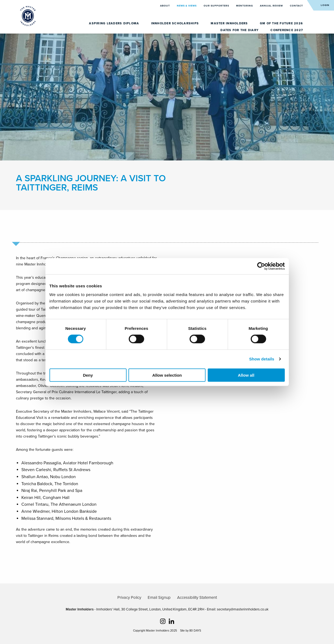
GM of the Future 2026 (281, 23)
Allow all (246, 375)
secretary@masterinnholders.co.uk (243, 609)
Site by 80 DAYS (191, 631)
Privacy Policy (129, 597)
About (165, 6)
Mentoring (245, 6)
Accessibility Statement (197, 597)
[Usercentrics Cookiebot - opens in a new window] (261, 266)
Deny (88, 375)
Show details (262, 359)
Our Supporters (217, 6)
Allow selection (167, 375)
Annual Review (272, 6)
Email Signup (159, 597)
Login (325, 5)
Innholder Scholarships (176, 23)
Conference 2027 (287, 30)
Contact (296, 6)
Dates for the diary (240, 30)
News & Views (187, 6)
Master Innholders (230, 23)
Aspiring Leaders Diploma (115, 23)
